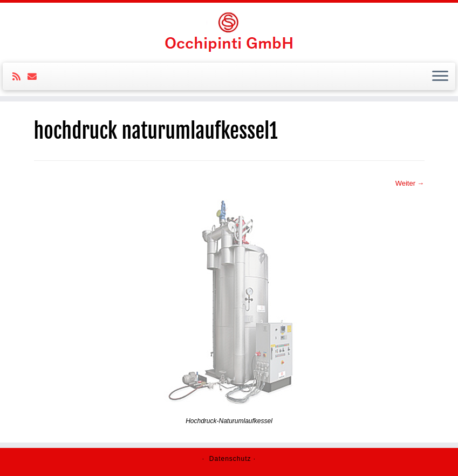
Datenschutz (230, 459)
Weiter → (410, 183)
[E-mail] (36, 77)
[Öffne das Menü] (440, 77)
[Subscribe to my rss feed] (20, 77)
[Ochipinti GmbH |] (229, 31)
